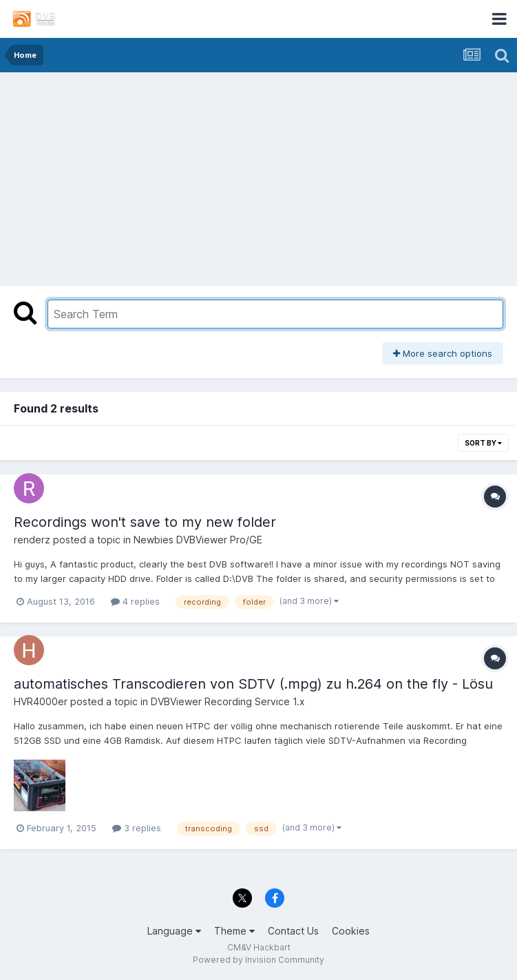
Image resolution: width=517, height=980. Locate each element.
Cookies (351, 931)
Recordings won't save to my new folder (145, 522)
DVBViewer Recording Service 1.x (228, 701)
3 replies (137, 828)
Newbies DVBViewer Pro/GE (198, 540)
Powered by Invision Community (258, 960)
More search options (443, 353)
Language (174, 931)
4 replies (135, 601)
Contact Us (293, 931)
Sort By (483, 443)
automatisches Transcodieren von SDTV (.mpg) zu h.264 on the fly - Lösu (253, 684)
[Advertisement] (259, 176)
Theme (234, 931)
